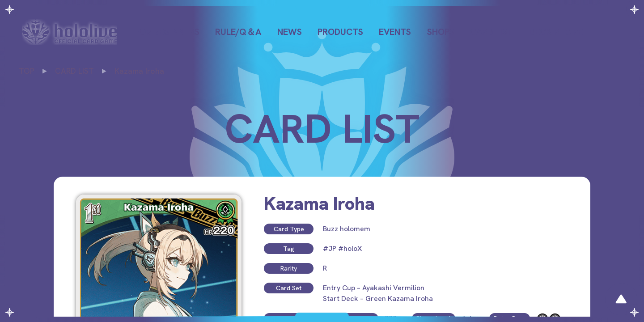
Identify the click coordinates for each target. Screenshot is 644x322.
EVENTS (395, 32)
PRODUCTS (340, 32)
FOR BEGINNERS (167, 32)
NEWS (290, 32)
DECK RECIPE (556, 32)
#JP (330, 248)
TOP (27, 71)
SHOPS (441, 32)
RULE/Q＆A (238, 32)
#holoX (350, 248)
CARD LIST (491, 32)
